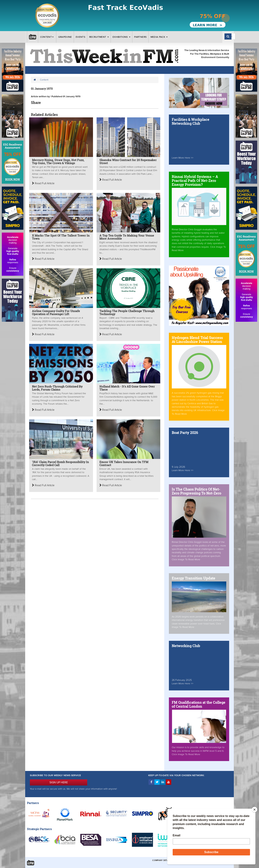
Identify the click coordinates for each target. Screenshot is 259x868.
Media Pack (159, 37)
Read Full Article (43, 183)
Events (80, 37)
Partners (140, 37)
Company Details (162, 860)
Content (47, 37)
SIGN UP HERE (59, 782)
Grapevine (65, 37)
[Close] (255, 810)
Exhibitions (121, 37)
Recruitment (99, 37)
